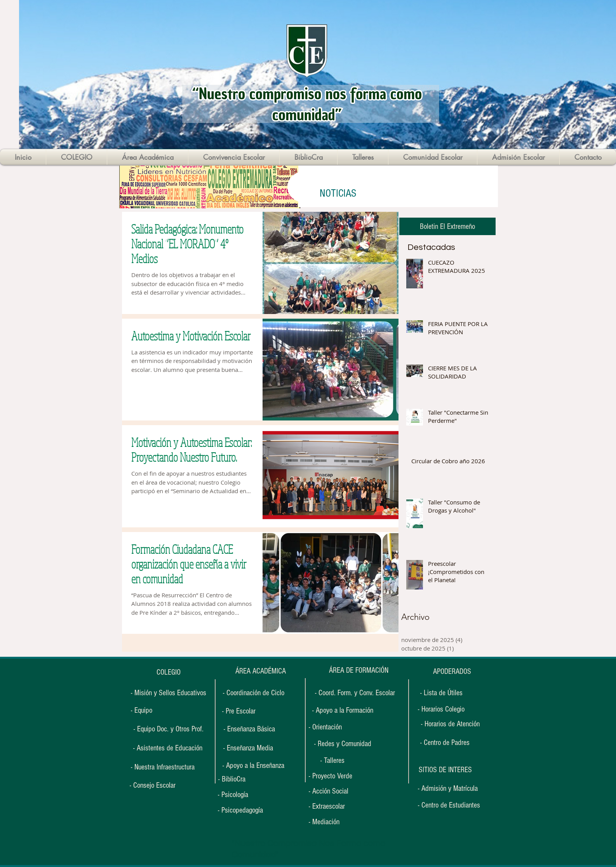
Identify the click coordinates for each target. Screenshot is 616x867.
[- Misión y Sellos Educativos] (168, 693)
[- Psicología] (242, 795)
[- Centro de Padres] (445, 743)
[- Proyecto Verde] (335, 776)
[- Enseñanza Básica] (249, 729)
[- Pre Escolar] (239, 711)
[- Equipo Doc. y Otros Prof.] (168, 729)
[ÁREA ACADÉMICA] (260, 671)
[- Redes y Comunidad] (343, 744)
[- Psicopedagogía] (245, 810)
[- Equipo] (141, 711)
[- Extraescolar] (332, 807)
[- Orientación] (332, 727)
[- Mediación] (332, 822)
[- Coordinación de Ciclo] (254, 693)
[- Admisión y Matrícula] (448, 789)
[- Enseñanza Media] (248, 748)
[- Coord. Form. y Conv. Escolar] (355, 693)
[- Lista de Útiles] (441, 693)
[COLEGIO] (168, 672)
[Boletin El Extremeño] (447, 226)
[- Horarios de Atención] (450, 724)
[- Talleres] (332, 761)
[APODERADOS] (452, 672)
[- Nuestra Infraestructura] (163, 767)
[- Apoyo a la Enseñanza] (253, 766)
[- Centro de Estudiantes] (449, 805)
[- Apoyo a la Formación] (343, 710)
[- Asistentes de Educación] (168, 748)
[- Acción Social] (332, 791)
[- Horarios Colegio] (444, 709)
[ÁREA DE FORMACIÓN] (358, 671)
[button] (445, 770)
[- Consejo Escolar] (152, 785)
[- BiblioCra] (242, 779)
